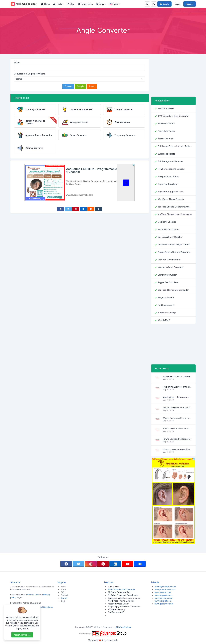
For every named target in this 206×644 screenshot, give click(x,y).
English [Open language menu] (114, 4)
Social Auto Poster (166, 131)
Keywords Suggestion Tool (171, 192)
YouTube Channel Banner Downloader (175, 207)
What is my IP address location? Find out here (177, 428)
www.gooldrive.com (164, 604)
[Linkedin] (83, 209)
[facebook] (66, 564)
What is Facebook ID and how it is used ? (177, 418)
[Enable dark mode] (154, 4)
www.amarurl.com (163, 592)
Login (177, 4)
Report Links (85, 4)
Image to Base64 (166, 297)
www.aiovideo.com (163, 598)
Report (64, 598)
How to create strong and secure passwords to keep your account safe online (177, 449)
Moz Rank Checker (167, 222)
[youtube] (128, 564)
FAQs (63, 592)
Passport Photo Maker (168, 176)
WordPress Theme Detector (171, 199)
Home (45, 4)
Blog (71, 4)
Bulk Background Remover (170, 161)
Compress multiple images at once (174, 245)
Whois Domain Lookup (168, 229)
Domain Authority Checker (170, 237)
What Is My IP (164, 320)
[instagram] (91, 564)
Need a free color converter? (177, 397)
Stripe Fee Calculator (168, 184)
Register (190, 4)
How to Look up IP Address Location (177, 439)
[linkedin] (115, 564)
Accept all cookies (22, 635)
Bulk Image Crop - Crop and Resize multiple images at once (175, 146)
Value (17, 62)
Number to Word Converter (171, 267)
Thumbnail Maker (166, 108)
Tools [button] (58, 4)
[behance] (140, 564)
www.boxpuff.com (163, 601)
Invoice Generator (166, 124)
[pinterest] (103, 564)
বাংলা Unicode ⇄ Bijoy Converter (173, 116)
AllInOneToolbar (124, 627)
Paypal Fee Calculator (168, 282)
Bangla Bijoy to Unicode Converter (174, 252)
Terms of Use (32, 595)
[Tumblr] (98, 209)
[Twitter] (68, 209)
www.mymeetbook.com (165, 587)
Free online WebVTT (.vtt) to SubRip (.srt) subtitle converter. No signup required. (177, 387)
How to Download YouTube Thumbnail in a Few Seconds (177, 408)
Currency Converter (167, 275)
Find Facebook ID (166, 305)
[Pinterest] (76, 209)
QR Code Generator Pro (169, 260)
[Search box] (147, 4)
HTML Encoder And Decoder (172, 169)
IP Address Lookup (167, 313)
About (63, 589)
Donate (164, 4)
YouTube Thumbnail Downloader (173, 290)
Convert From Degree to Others (29, 74)
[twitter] (79, 564)
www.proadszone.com (165, 589)
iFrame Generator (166, 139)
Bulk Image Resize (166, 154)
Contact (101, 4)
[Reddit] (91, 209)
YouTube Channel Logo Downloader (175, 214)
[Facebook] (61, 209)
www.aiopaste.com (163, 595)
